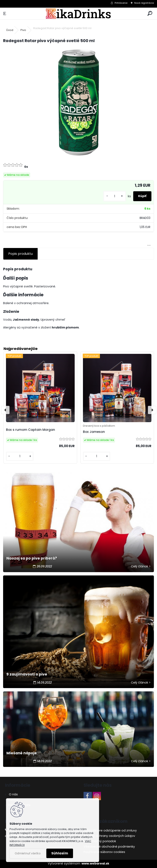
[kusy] (115, 196)
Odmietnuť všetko (28, 853)
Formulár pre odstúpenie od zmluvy (110, 830)
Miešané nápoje (22, 753)
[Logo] (78, 14)
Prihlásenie (121, 3)
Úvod (10, 30)
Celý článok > (141, 566)
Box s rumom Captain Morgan (31, 430)
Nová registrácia (144, 3)
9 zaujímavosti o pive (27, 674)
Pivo (23, 30)
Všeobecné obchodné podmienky (109, 847)
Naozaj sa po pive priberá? (32, 558)
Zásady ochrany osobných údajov (109, 836)
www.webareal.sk (95, 863)
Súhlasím (60, 853)
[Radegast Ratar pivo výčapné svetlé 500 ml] (79, 103)
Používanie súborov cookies (104, 852)
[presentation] (5, 410)
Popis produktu (20, 254)
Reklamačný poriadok (100, 841)
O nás (13, 794)
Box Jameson (94, 432)
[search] (150, 14)
